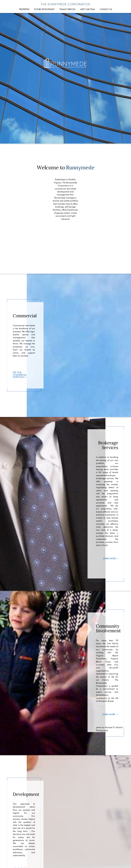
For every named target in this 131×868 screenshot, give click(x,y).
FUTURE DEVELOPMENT (44, 9)
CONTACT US (106, 9)
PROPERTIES (24, 9)
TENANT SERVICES (67, 9)
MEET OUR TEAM (88, 9)
